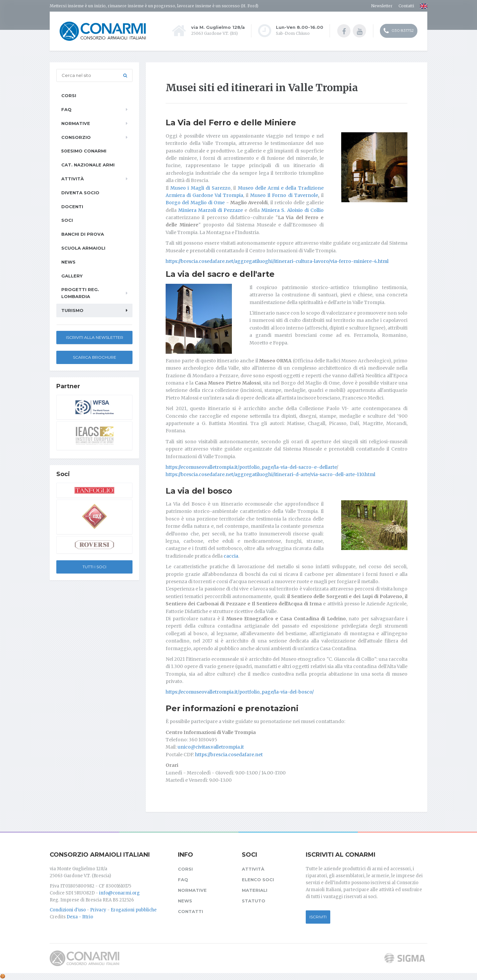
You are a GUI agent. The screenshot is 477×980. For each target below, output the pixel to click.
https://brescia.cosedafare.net (229, 755)
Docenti (72, 207)
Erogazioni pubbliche (134, 910)
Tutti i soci (94, 567)
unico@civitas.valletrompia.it (211, 747)
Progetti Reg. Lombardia (80, 293)
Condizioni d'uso (68, 910)
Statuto (254, 901)
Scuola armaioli (83, 248)
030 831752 (399, 31)
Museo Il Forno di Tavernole (284, 195)
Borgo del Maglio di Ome (195, 203)
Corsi (69, 95)
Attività (73, 179)
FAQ (66, 109)
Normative (76, 123)
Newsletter (382, 6)
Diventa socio (80, 193)
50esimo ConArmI (84, 151)
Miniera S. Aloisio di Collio (292, 210)
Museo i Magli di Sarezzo (200, 188)
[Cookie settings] (3, 976)
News (68, 262)
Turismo (72, 310)
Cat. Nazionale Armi (88, 165)
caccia (231, 556)
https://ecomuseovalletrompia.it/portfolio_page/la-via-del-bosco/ (240, 692)
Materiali (255, 890)
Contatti (406, 6)
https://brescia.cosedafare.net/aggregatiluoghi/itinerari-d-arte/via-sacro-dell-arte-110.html (270, 474)
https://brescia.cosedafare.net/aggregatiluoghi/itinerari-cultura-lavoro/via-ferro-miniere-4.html (277, 261)
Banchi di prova (83, 234)
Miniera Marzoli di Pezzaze (211, 210)
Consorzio (76, 137)
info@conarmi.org (119, 893)
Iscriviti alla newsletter (95, 337)
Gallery (72, 276)
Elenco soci (258, 880)
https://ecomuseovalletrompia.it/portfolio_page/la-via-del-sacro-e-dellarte (251, 467)
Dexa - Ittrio (80, 917)
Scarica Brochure (95, 357)
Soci (67, 220)
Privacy (98, 910)
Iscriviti (318, 917)
